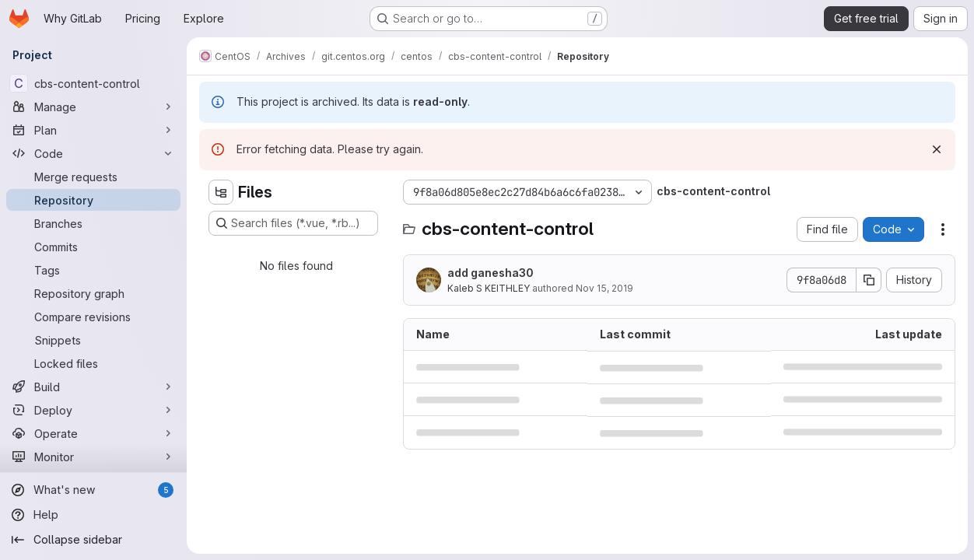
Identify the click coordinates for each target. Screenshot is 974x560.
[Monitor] (93, 457)
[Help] (93, 515)
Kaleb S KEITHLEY (489, 288)
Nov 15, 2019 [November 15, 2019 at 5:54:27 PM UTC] (604, 288)
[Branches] (93, 223)
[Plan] (93, 130)
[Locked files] (93, 363)
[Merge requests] (93, 177)
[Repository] (93, 200)
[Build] (93, 387)
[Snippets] (93, 340)
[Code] (93, 153)
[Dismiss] (937, 149)
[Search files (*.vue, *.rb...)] (293, 223)
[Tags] (93, 270)
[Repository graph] (93, 293)
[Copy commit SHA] (869, 280)
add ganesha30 (491, 273)
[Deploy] (93, 410)
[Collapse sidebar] (93, 540)
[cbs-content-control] (93, 83)
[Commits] (93, 247)
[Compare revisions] (93, 317)
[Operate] (93, 433)
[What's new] (93, 490)
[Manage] (93, 107)
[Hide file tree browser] (221, 192)
